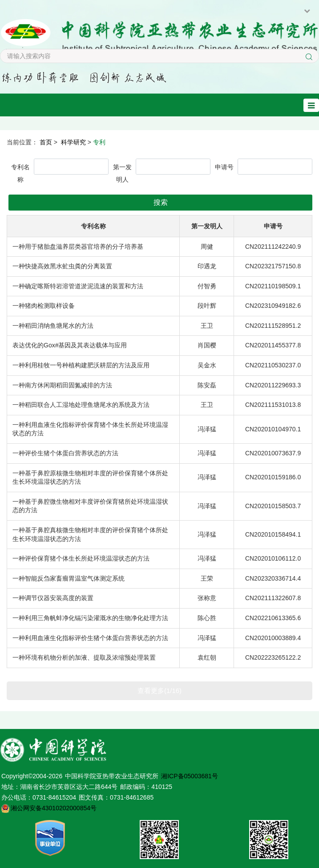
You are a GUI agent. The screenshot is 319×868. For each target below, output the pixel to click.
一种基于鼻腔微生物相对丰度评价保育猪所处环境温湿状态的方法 (90, 506)
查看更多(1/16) (159, 691)
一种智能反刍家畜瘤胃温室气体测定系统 (69, 578)
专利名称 (20, 173)
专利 (99, 142)
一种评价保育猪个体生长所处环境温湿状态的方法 (81, 558)
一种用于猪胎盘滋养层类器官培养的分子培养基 (78, 247)
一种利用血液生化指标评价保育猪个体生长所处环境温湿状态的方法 (90, 429)
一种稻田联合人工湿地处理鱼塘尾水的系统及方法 (81, 405)
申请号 (224, 167)
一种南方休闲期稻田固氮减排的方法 (62, 385)
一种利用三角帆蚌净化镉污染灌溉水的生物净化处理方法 (90, 618)
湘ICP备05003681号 (190, 776)
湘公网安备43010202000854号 (54, 808)
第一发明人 (122, 173)
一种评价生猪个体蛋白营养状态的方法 (65, 453)
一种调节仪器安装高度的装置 (53, 598)
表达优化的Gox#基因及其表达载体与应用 (70, 345)
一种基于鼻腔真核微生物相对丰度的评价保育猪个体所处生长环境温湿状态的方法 (90, 534)
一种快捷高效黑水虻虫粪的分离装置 (62, 266)
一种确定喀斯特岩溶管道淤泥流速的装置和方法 (78, 286)
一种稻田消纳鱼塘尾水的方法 (53, 326)
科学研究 (73, 142)
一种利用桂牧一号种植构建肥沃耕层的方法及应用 (81, 365)
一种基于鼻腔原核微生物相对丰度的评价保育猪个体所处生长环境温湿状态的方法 (90, 478)
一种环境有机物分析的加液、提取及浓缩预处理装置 (84, 657)
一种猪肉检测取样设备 (44, 306)
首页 (46, 142)
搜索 (161, 202)
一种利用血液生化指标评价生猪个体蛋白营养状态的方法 (90, 638)
